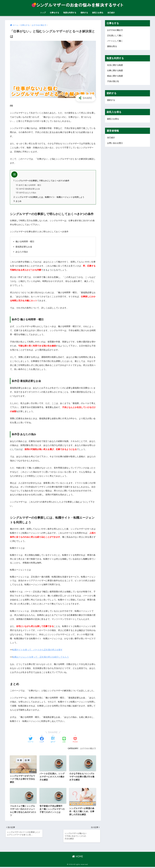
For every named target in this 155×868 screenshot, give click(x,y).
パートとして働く (115, 41)
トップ (43, 13)
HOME (78, 858)
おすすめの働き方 (88, 749)
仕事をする (54, 13)
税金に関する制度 (115, 76)
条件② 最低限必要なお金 (28, 189)
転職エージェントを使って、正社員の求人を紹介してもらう (41, 657)
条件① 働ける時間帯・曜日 (29, 185)
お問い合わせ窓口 (115, 144)
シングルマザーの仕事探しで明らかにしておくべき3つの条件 (41, 181)
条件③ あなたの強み (26, 193)
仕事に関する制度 (115, 71)
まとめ (18, 201)
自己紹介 (111, 13)
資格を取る (112, 46)
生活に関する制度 (115, 65)
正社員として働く (115, 35)
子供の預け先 (113, 82)
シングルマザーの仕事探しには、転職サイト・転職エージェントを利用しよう (49, 197)
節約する (84, 13)
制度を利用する (70, 13)
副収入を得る (98, 13)
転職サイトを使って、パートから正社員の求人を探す (37, 650)
